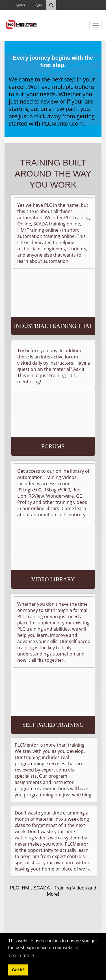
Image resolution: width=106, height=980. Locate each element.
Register (19, 5)
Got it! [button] (18, 970)
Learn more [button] (21, 955)
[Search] (51, 5)
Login (38, 5)
